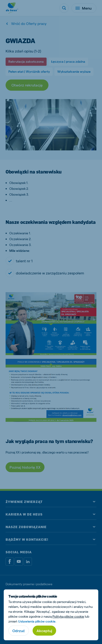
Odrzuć (19, 631)
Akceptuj (44, 631)
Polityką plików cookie (68, 616)
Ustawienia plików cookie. (37, 621)
